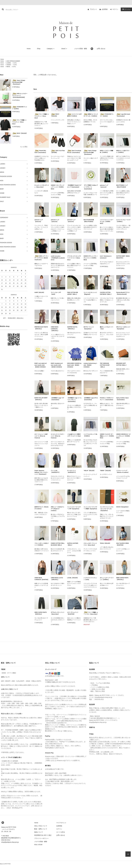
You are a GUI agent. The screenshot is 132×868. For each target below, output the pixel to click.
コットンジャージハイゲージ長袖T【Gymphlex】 (91, 508)
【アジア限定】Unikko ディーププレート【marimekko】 (91, 187)
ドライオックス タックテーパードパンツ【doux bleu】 (74, 258)
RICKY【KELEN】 (20, 133)
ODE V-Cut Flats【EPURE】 (58, 152)
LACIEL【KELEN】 (73, 578)
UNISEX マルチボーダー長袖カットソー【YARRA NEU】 (107, 436)
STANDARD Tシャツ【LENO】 (20, 108)
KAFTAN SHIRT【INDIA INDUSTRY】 (123, 257)
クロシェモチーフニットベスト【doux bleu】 (90, 544)
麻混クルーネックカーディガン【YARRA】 (91, 115)
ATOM (40, 845)
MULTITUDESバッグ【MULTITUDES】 (122, 186)
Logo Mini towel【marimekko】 (123, 115)
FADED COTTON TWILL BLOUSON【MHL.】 (58, 544)
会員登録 (105, 9)
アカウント (93, 9)
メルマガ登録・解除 (81, 49)
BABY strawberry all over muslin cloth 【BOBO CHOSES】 (57, 365)
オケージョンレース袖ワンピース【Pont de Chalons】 (41, 436)
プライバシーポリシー (41, 838)
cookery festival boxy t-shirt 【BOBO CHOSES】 (90, 365)
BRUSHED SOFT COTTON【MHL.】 (122, 364)
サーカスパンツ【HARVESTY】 (72, 471)
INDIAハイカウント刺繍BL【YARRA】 (106, 152)
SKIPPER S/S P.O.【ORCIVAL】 (72, 328)
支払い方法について (41, 826)
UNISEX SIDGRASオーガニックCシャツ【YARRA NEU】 (123, 436)
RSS (36, 845)
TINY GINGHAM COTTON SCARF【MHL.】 (105, 365)
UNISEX (9, 65)
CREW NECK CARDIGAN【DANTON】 (42, 579)
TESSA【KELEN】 (105, 543)
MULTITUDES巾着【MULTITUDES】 (89, 221)
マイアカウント (61, 823)
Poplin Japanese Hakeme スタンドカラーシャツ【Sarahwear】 (41, 472)
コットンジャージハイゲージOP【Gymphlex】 (74, 508)
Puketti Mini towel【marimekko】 (41, 152)
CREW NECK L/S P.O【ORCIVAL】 (57, 579)
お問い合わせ (101, 49)
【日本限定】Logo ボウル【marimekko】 (91, 399)
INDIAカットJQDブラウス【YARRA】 (123, 152)
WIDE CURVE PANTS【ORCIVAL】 (122, 579)
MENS (8, 67)
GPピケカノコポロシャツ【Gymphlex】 (123, 328)
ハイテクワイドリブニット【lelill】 (90, 579)
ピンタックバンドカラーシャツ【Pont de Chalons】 (58, 436)
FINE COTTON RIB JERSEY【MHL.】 (73, 293)
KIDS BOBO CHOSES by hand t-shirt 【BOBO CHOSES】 (74, 365)
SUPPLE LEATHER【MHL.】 (73, 544)
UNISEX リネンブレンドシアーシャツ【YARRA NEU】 (58, 187)
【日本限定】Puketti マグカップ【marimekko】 (74, 186)
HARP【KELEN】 (40, 292)
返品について (39, 832)
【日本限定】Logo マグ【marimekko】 (57, 399)
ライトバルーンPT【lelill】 (56, 293)
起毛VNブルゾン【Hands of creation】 (41, 508)
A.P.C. (15, 63)
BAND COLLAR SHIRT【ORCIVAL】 (41, 399)
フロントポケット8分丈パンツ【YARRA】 (42, 544)
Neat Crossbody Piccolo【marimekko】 (74, 152)
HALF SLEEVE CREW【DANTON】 (123, 544)
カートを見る (61, 832)
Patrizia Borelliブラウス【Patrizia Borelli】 (123, 293)
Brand (65, 49)
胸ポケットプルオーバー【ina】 (107, 328)
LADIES (9, 63)
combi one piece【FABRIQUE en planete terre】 (58, 258)
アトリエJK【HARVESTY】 (55, 471)
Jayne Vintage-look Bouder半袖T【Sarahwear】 (19, 82)
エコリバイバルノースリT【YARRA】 (123, 221)
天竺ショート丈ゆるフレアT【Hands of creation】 (58, 509)
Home (29, 49)
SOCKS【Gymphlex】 (123, 507)
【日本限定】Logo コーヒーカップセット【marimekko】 (74, 400)
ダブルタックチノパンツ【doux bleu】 (58, 613)
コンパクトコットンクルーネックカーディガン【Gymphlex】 (107, 509)
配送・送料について (41, 829)
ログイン (115, 9)
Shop (39, 49)
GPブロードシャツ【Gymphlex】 (89, 328)
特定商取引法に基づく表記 (43, 835)
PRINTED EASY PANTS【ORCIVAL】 (41, 328)
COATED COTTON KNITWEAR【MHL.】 (106, 293)
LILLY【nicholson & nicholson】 (106, 257)
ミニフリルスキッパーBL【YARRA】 (90, 435)
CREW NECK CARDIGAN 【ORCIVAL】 (55, 329)
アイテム (126, 9)
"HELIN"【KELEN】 (89, 471)
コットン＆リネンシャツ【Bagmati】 (90, 293)
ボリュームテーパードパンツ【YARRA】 (107, 579)
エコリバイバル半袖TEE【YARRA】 (74, 115)
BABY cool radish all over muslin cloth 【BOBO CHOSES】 (41, 365)
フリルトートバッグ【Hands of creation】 (123, 471)
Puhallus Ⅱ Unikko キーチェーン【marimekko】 (107, 399)
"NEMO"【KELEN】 (106, 471)
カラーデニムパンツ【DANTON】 (73, 613)
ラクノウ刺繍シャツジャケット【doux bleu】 (19, 122)
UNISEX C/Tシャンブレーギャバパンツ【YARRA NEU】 (91, 258)
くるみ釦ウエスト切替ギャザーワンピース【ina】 (74, 435)
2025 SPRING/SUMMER (13, 61)
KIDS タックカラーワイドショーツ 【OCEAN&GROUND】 (20, 95)
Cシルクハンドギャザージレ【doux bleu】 (42, 186)
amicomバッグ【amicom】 (104, 186)
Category (51, 49)
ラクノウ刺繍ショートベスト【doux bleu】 (91, 613)
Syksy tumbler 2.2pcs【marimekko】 (123, 399)
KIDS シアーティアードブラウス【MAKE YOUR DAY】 (41, 258)
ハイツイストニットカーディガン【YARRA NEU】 (107, 222)
